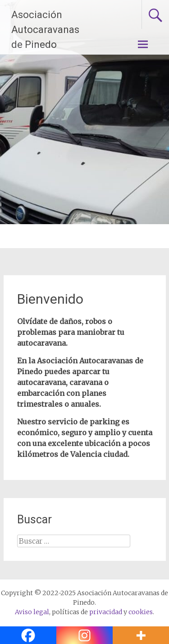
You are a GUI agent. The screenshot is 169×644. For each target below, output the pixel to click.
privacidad (106, 612)
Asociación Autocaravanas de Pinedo (45, 30)
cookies (141, 612)
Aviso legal (32, 612)
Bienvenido (50, 299)
